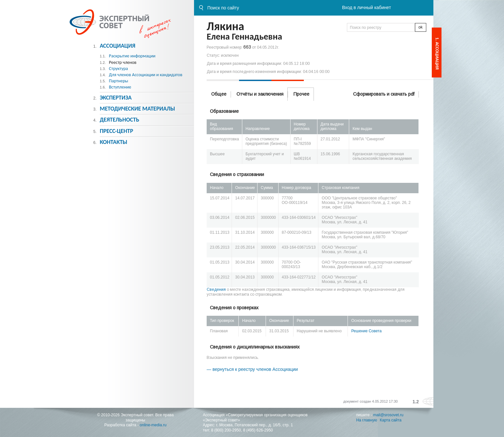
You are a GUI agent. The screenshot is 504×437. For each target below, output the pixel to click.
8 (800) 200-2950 (226, 430)
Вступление (120, 87)
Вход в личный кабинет (367, 7)
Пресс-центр (116, 131)
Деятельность (120, 120)
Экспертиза (116, 98)
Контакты (114, 142)
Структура (118, 69)
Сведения (216, 289)
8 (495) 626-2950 (258, 430)
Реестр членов (123, 62)
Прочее (301, 94)
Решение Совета (366, 331)
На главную (367, 420)
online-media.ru (153, 425)
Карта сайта (391, 420)
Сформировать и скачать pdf (384, 94)
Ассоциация (118, 46)
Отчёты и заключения (260, 94)
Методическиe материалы (137, 109)
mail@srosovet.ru (388, 415)
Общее (219, 94)
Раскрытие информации (132, 56)
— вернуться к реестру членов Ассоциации (252, 369)
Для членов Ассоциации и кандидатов (146, 75)
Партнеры (118, 81)
